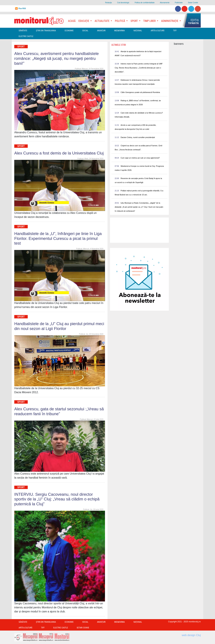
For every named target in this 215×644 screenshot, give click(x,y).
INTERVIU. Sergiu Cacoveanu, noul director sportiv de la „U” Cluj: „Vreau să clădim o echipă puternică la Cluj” (57, 499)
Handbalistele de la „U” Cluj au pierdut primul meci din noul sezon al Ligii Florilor (59, 326)
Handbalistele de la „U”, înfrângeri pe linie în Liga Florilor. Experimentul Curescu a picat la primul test (58, 238)
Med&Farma (120, 31)
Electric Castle (26, 36)
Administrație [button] (170, 21)
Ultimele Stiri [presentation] (119, 45)
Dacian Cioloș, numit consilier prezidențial (138, 137)
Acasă (72, 21)
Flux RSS (22, 8)
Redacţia (108, 3)
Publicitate (179, 3)
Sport (21, 47)
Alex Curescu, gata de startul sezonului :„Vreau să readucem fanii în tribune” (59, 411)
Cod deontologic (123, 3)
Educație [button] (84, 21)
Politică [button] (120, 21)
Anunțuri (101, 31)
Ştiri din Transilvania (46, 31)
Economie (69, 31)
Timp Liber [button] (150, 21)
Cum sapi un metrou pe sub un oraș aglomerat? (140, 158)
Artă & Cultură (157, 31)
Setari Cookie (193, 3)
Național (138, 31)
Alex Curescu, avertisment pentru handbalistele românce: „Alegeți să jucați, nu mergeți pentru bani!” (57, 58)
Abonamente (165, 3)
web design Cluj (191, 635)
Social (85, 31)
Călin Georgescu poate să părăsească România (140, 92)
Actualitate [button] (102, 21)
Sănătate (23, 31)
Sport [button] (134, 21)
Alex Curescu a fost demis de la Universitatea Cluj (59, 153)
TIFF (175, 31)
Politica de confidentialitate (145, 3)
